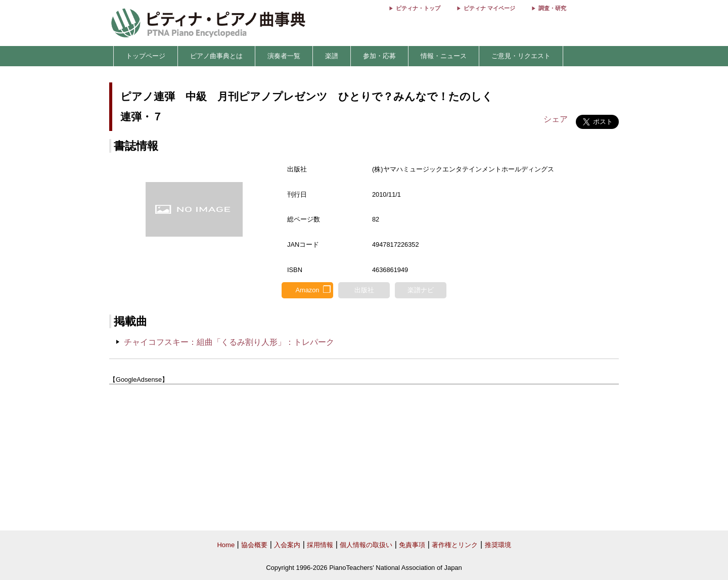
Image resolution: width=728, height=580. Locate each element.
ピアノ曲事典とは (216, 56)
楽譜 (332, 56)
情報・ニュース (444, 56)
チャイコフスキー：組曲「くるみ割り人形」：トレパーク (229, 342)
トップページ (146, 56)
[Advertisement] (364, 458)
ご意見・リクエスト (521, 56)
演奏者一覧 (284, 56)
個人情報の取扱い (366, 545)
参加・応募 (379, 56)
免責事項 (412, 545)
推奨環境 (498, 545)
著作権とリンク (455, 545)
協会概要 (254, 545)
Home (226, 545)
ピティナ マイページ (489, 8)
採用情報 (320, 545)
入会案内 (287, 545)
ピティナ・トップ (418, 8)
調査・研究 (552, 8)
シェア (556, 119)
